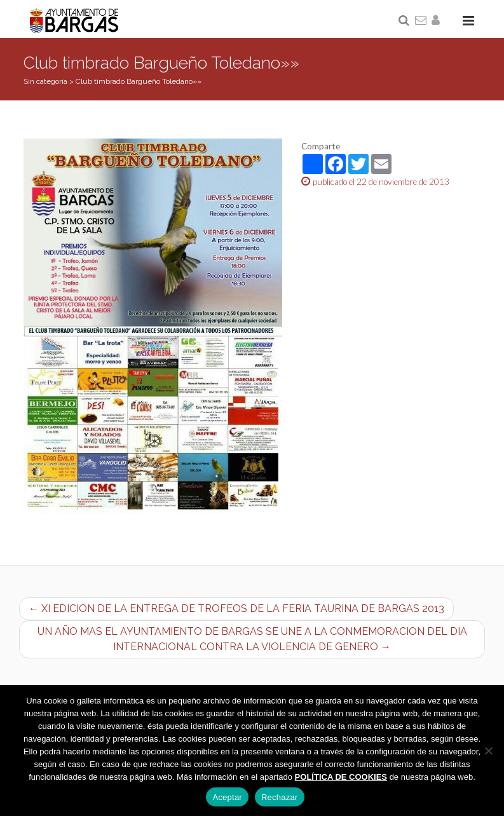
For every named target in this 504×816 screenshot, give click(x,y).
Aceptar (227, 797)
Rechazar (280, 797)
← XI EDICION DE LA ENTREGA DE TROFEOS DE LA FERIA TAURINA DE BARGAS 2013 (236, 609)
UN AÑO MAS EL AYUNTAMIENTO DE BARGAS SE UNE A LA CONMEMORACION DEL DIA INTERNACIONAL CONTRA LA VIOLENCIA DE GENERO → (252, 639)
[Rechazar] (488, 751)
